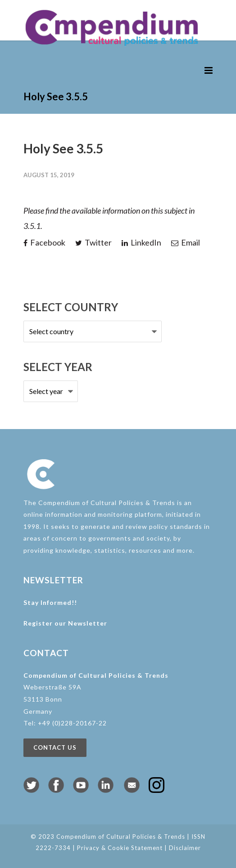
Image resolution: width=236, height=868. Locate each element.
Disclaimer (185, 848)
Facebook (44, 242)
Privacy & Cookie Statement (120, 848)
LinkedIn (141, 242)
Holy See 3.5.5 (63, 148)
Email (186, 242)
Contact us (55, 747)
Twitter (93, 242)
